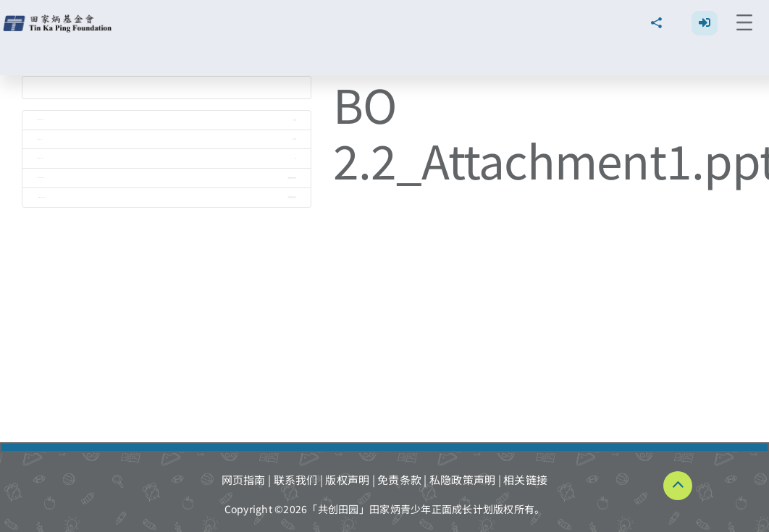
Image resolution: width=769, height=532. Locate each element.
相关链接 (525, 480)
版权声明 (347, 480)
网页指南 (244, 480)
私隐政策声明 (463, 480)
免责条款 (399, 480)
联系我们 (296, 480)
